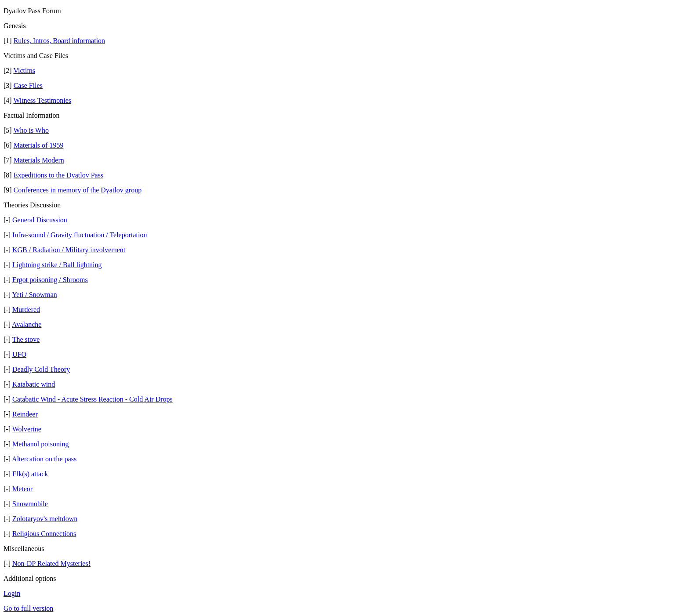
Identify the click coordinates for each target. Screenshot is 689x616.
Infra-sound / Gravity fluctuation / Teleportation (80, 235)
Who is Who (31, 130)
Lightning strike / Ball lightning (57, 265)
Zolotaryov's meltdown (45, 519)
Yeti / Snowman (34, 295)
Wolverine (27, 429)
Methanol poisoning (40, 444)
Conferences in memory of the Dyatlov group (78, 190)
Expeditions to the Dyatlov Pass (58, 175)
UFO (19, 354)
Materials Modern (39, 160)
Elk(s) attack (30, 474)
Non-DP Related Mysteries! (51, 563)
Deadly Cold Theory (41, 369)
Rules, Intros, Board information (59, 41)
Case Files (28, 85)
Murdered (26, 310)
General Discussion (40, 220)
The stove (26, 339)
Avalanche (27, 324)
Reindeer (25, 414)
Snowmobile (30, 504)
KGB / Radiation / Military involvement (69, 250)
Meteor (22, 489)
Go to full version (28, 608)
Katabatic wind (34, 384)
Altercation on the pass (44, 459)
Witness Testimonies (42, 100)
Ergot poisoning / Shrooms (50, 280)
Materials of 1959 (39, 145)
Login (12, 593)
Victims (24, 71)
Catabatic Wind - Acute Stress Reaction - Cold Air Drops (92, 399)
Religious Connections (44, 534)
